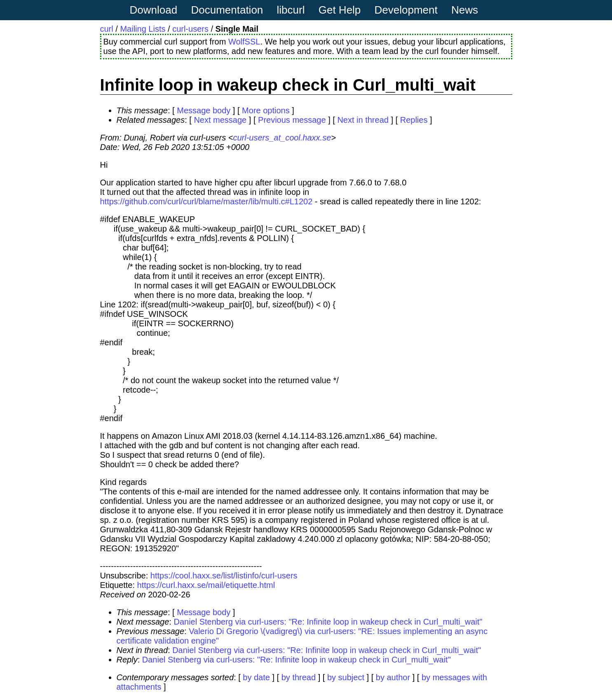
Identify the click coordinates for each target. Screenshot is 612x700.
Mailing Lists (143, 29)
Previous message (292, 120)
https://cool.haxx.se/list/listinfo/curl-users (224, 576)
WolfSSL (244, 42)
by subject (346, 677)
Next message (220, 120)
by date (256, 677)
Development (406, 10)
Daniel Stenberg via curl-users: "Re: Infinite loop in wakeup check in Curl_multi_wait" (328, 622)
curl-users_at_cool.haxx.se (282, 138)
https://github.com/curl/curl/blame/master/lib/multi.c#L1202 (206, 201)
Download (154, 10)
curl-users (190, 29)
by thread (299, 677)
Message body (204, 110)
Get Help (340, 10)
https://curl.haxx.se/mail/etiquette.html (206, 585)
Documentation (227, 10)
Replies (414, 120)
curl (107, 29)
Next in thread (363, 120)
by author (393, 677)
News (465, 10)
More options (266, 110)
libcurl (291, 10)
